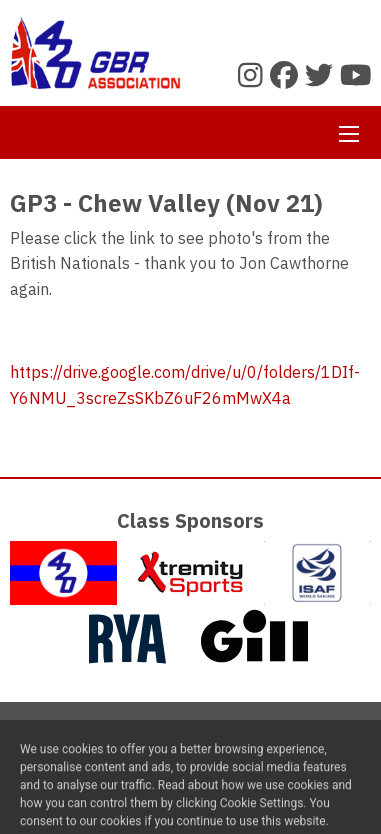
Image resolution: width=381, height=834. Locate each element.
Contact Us (134, 744)
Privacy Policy (237, 744)
